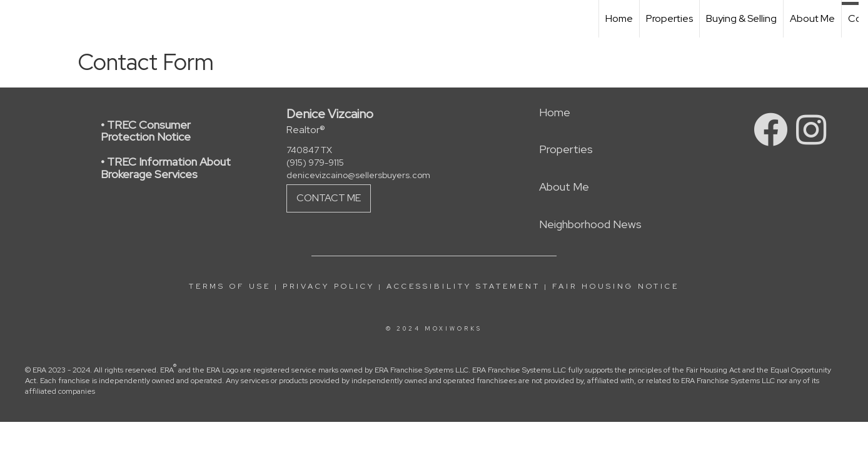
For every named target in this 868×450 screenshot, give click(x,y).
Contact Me (329, 198)
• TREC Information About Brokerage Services (166, 168)
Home (619, 18)
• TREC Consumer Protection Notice (146, 131)
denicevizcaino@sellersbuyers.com (358, 175)
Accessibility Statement (463, 286)
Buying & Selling (741, 18)
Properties (669, 18)
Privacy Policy (329, 286)
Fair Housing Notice (616, 286)
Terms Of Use (230, 286)
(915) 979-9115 (315, 162)
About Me (812, 18)
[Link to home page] (16, 19)
